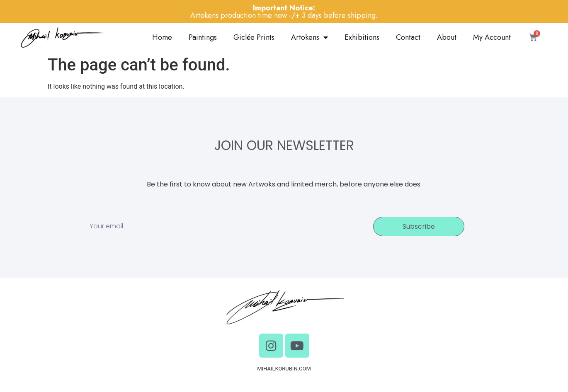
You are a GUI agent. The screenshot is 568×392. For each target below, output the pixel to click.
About (447, 37)
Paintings (203, 37)
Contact (408, 37)
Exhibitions (362, 37)
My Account (492, 37)
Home (162, 37)
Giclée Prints (254, 37)
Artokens (309, 37)
